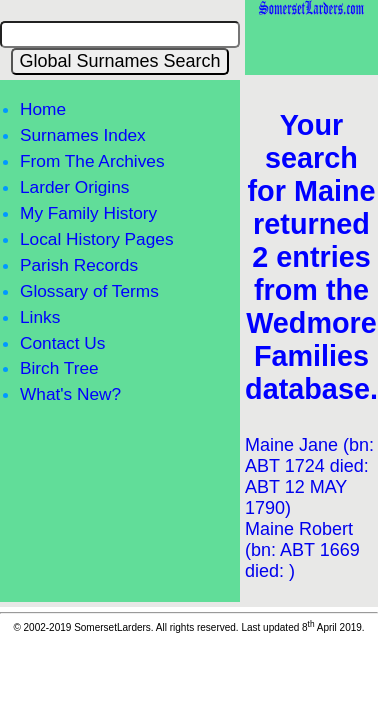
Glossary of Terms (89, 291)
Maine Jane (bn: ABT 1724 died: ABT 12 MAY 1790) (309, 476)
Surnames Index (83, 135)
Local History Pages (97, 239)
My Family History (88, 213)
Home (43, 109)
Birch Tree (59, 368)
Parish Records (79, 265)
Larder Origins (74, 187)
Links (40, 317)
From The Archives (92, 161)
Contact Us (62, 343)
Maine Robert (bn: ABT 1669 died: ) (302, 550)
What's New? (70, 394)
